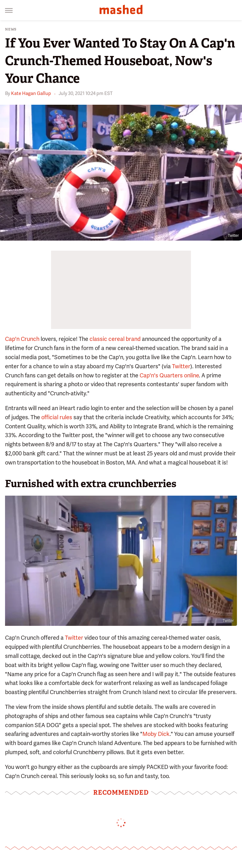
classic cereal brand (115, 339)
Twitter (233, 236)
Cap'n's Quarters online (169, 375)
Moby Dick (156, 734)
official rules (57, 417)
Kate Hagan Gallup (31, 93)
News (11, 29)
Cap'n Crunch (22, 339)
